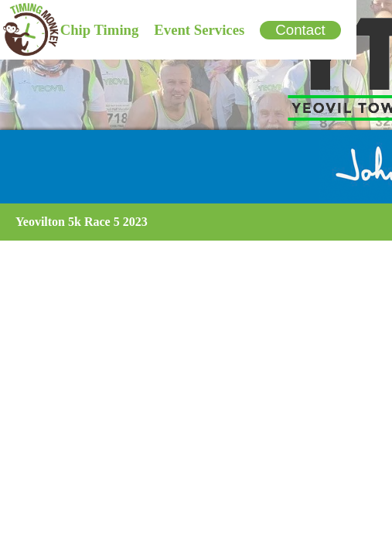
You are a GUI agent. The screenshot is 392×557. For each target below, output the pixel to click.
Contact (300, 30)
